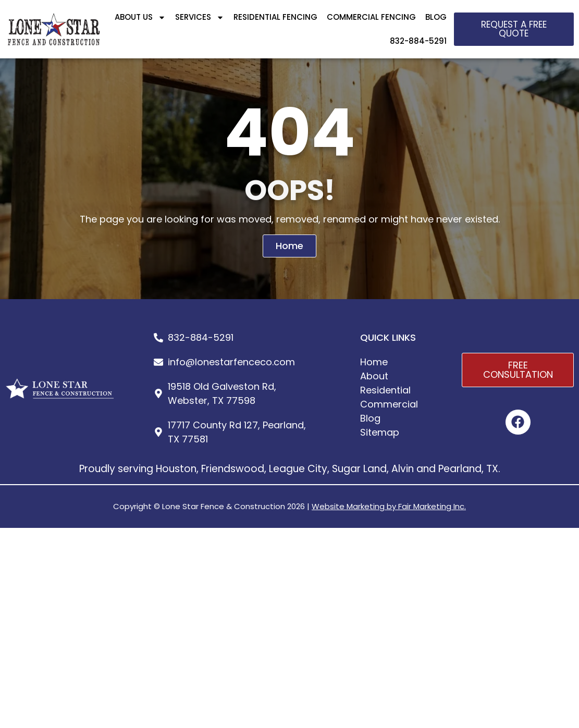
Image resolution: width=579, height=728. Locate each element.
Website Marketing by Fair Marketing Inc (388, 506)
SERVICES (200, 17)
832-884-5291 (418, 41)
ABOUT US (140, 17)
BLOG (436, 17)
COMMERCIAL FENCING (371, 17)
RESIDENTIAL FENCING (275, 17)
